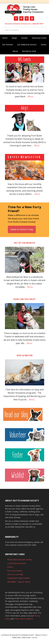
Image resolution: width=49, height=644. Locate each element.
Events (10, 567)
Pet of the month (15, 571)
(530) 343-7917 (38, 24)
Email (16, 24)
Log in (34, 638)
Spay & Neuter (25, 355)
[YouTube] (32, 18)
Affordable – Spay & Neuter (19, 582)
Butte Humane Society (24, 10)
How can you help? (24, 299)
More (37, 145)
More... (31, 96)
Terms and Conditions (24, 619)
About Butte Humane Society (20, 560)
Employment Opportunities (19, 578)
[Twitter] (21, 18)
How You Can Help (15, 574)
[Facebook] (16, 18)
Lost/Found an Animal (17, 563)
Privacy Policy (41, 635)
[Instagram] (27, 18)
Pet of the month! (25, 243)
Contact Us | (26, 24)
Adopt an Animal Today (22, 229)
